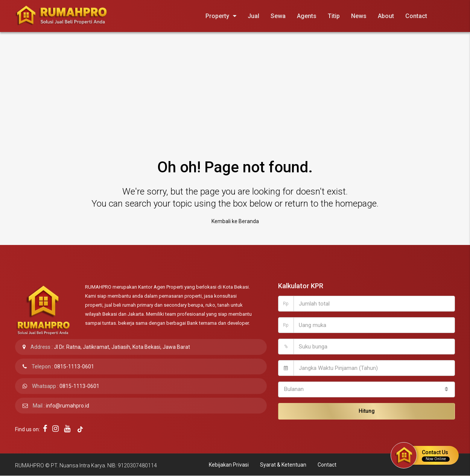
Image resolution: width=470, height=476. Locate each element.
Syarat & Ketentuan (283, 465)
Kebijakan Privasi (229, 465)
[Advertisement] (235, 88)
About (386, 16)
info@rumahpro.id (68, 406)
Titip (334, 16)
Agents (307, 16)
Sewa (278, 16)
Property (217, 16)
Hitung (367, 411)
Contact (416, 16)
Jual (253, 16)
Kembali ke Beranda (235, 221)
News (359, 16)
